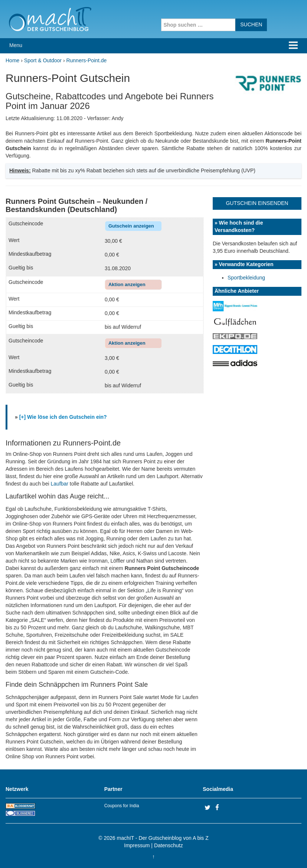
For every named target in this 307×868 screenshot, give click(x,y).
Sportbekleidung (246, 278)
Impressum (137, 845)
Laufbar (59, 484)
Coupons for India (122, 806)
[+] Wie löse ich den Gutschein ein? (63, 417)
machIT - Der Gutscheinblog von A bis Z (163, 838)
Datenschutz (169, 845)
